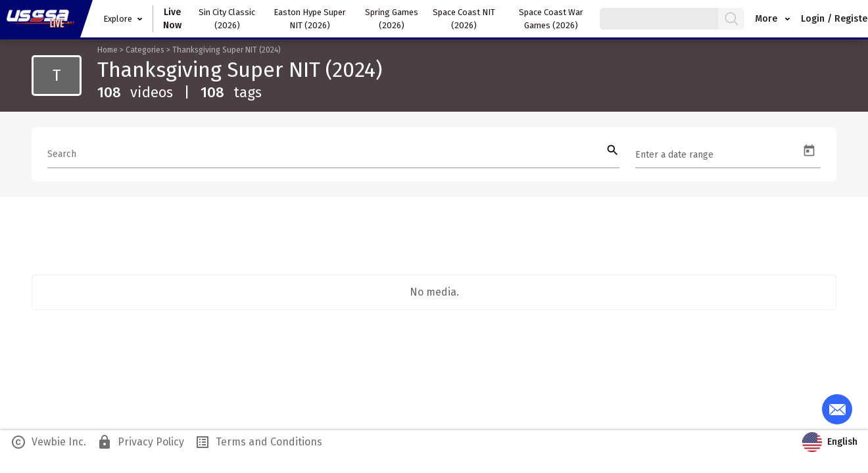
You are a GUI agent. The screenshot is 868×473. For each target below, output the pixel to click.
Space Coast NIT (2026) (464, 19)
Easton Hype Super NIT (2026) (310, 19)
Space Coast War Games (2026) (551, 19)
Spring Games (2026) (392, 19)
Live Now (172, 19)
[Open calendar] (809, 151)
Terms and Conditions (258, 442)
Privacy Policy (140, 442)
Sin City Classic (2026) (227, 19)
